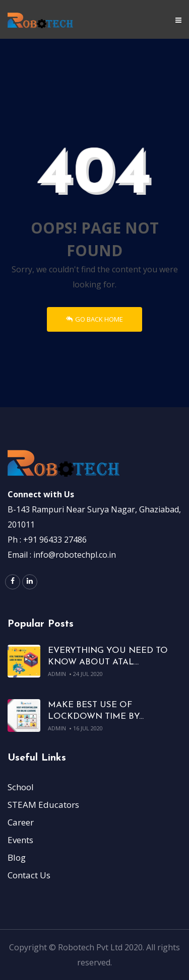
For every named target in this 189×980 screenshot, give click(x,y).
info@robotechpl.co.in (75, 555)
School (21, 787)
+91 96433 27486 (55, 540)
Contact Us (29, 875)
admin (57, 674)
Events (20, 840)
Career (21, 822)
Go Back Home (94, 319)
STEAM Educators (43, 805)
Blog (17, 857)
